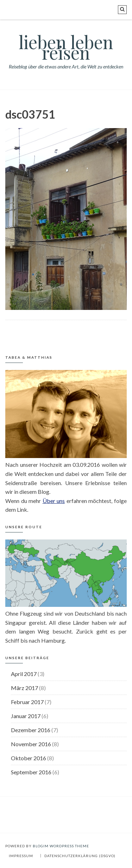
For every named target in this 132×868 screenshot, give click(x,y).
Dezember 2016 (31, 730)
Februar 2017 (27, 702)
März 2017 (24, 688)
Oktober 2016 (29, 758)
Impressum (21, 856)
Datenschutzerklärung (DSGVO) (80, 856)
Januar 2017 (26, 716)
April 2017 (24, 674)
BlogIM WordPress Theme (61, 846)
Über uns (54, 501)
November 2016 (31, 744)
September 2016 (31, 772)
